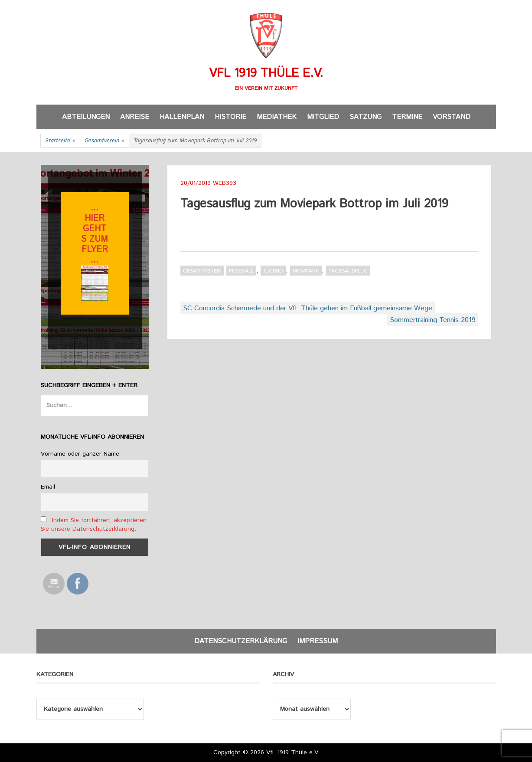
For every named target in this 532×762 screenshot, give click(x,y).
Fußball (241, 271)
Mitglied (323, 117)
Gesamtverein (104, 141)
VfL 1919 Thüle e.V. (266, 73)
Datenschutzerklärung (241, 641)
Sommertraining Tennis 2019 (433, 320)
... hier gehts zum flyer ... (95, 234)
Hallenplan (182, 117)
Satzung (366, 117)
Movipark (306, 271)
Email (48, 487)
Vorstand (452, 117)
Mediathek (277, 117)
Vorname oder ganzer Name (80, 454)
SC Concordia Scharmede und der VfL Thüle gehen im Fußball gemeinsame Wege (308, 308)
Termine (407, 117)
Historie (230, 117)
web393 (225, 183)
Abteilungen (86, 117)
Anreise (135, 117)
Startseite (60, 141)
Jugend (273, 271)
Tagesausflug (348, 271)
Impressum (318, 641)
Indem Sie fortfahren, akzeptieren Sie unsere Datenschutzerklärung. (94, 525)
